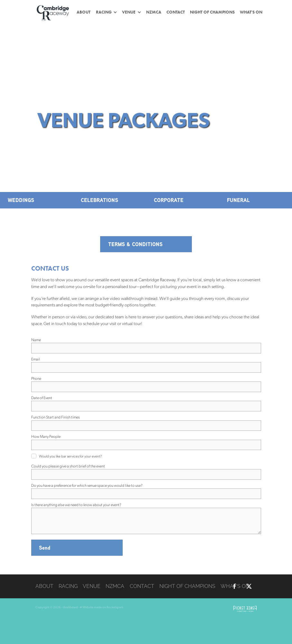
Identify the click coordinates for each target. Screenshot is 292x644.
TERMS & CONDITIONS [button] (135, 244)
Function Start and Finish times (56, 417)
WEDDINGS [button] (21, 200)
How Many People (46, 436)
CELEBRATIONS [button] (99, 200)
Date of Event (42, 398)
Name (36, 340)
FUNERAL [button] (238, 200)
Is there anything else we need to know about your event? (76, 505)
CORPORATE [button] (169, 200)
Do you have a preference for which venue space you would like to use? (87, 485)
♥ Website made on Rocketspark (102, 607)
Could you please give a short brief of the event (68, 466)
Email (36, 359)
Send (45, 548)
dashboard (71, 607)
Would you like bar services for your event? (70, 456)
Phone (36, 378)
